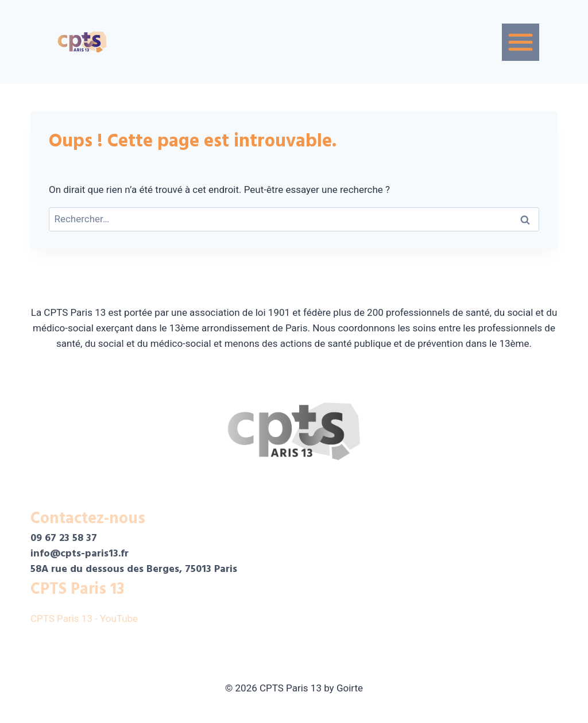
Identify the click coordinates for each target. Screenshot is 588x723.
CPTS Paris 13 (77, 589)
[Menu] (521, 42)
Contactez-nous (88, 519)
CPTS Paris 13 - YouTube (85, 618)
